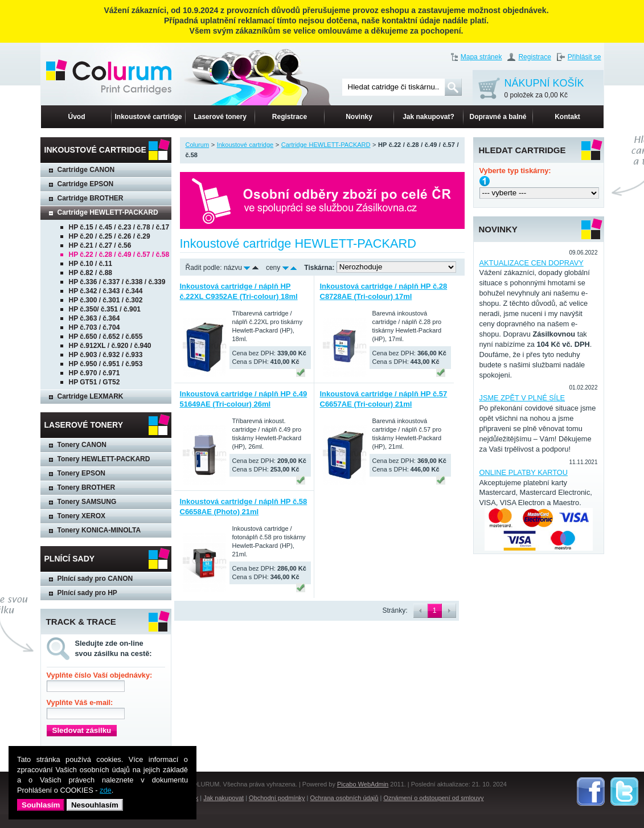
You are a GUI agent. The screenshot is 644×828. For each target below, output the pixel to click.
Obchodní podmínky (277, 798)
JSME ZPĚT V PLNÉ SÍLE (522, 398)
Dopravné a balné (498, 117)
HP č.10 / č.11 (91, 264)
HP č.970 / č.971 (95, 373)
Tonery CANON (82, 445)
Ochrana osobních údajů (344, 798)
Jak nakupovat (223, 798)
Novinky (359, 117)
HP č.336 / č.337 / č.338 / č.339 (117, 282)
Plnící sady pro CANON (95, 579)
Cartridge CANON (86, 170)
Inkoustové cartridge (148, 117)
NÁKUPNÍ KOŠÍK (544, 89)
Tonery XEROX (81, 516)
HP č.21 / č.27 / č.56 (100, 245)
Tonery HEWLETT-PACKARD (104, 459)
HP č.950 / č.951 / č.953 (106, 364)
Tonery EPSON (81, 473)
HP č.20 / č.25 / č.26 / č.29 (110, 236)
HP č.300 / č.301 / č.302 (106, 300)
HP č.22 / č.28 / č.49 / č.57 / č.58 (119, 255)
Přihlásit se (584, 57)
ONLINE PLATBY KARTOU (524, 472)
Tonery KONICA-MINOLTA (99, 530)
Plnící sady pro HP (87, 593)
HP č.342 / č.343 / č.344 (106, 291)
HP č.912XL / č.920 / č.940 (110, 346)
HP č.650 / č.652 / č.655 (106, 337)
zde (106, 790)
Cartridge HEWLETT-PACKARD (108, 212)
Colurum (198, 145)
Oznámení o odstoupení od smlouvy (433, 798)
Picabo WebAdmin (363, 784)
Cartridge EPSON (86, 184)
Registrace (534, 57)
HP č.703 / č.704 (95, 327)
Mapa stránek (481, 57)
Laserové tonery (220, 117)
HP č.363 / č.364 (95, 318)
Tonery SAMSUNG (87, 502)
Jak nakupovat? (428, 117)
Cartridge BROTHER (91, 198)
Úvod (77, 117)
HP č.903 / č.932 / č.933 (106, 355)
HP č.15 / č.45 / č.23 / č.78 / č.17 (119, 227)
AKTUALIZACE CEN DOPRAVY (532, 263)
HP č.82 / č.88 (91, 273)
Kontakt (567, 117)
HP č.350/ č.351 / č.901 (105, 309)
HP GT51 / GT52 (95, 382)
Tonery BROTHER (87, 487)
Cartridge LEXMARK (91, 396)
